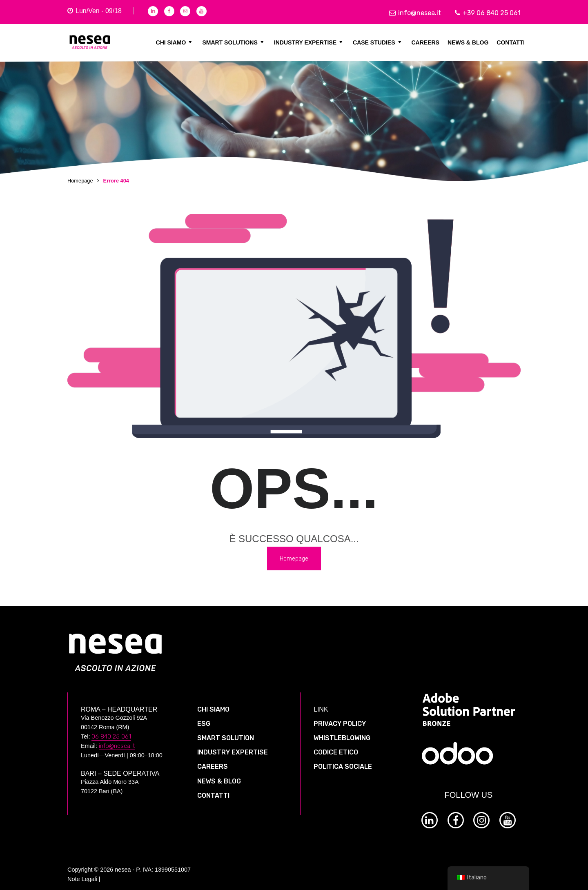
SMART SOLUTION (226, 732)
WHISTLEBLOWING (342, 732)
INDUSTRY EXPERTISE (309, 42)
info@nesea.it (415, 13)
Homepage (80, 181)
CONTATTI (511, 42)
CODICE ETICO (336, 746)
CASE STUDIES (378, 42)
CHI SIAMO (175, 42)
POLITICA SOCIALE (343, 761)
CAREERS (425, 42)
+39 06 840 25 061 (488, 13)
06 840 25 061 (111, 731)
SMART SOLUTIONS (234, 42)
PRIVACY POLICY (340, 718)
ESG (204, 718)
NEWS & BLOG (468, 42)
